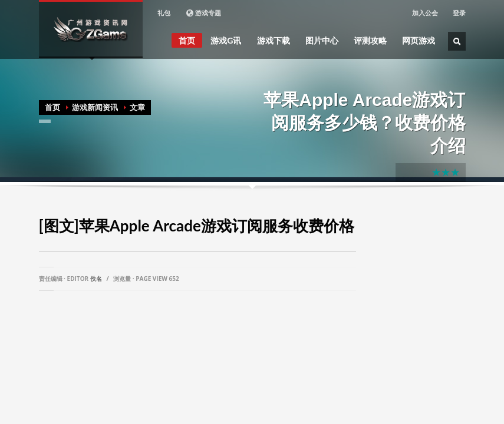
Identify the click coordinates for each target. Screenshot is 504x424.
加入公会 (425, 13)
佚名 (96, 279)
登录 (459, 13)
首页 (187, 40)
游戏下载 (274, 41)
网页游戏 (419, 41)
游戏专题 (203, 13)
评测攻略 (370, 41)
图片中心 (322, 41)
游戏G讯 (226, 41)
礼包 (164, 13)
